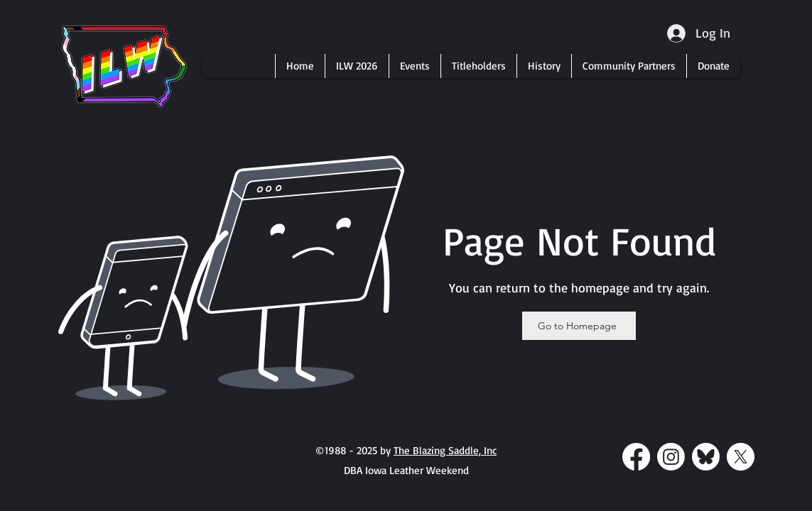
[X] (741, 457)
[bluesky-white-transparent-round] (706, 457)
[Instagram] (671, 457)
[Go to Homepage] (579, 326)
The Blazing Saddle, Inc (445, 450)
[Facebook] (636, 457)
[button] (357, 66)
